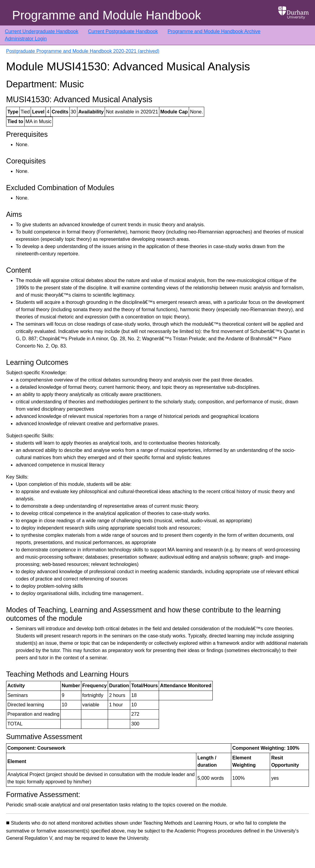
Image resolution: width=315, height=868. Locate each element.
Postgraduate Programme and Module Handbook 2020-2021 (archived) (83, 51)
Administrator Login (26, 39)
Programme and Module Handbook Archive (214, 31)
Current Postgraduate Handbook (123, 31)
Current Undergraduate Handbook (42, 31)
